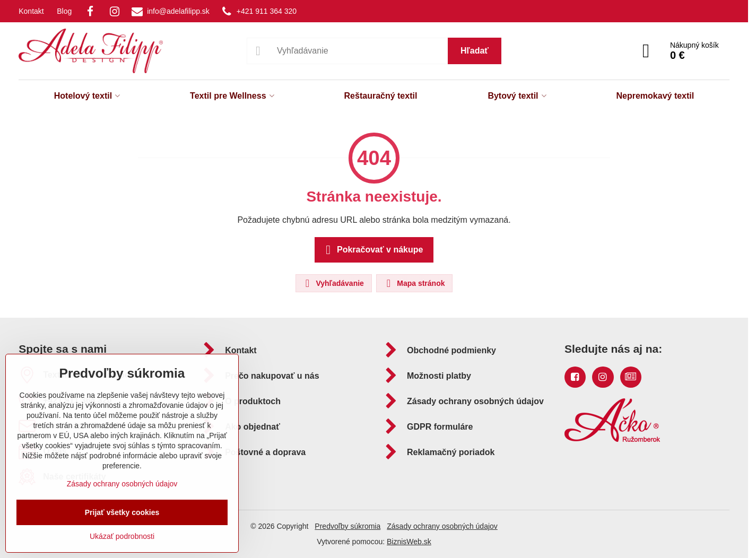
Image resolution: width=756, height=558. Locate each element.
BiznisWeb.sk (409, 542)
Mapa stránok (414, 283)
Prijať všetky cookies (122, 512)
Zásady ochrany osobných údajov (442, 526)
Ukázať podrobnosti (122, 536)
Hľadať (475, 51)
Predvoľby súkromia (347, 526)
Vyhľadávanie (333, 283)
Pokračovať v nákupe (373, 250)
